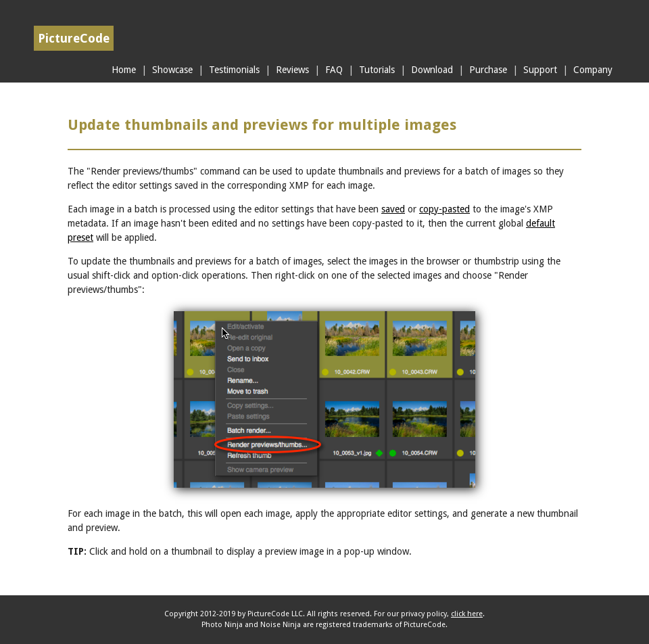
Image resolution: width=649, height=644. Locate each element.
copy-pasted (444, 209)
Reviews (292, 70)
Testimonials (234, 70)
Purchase (488, 70)
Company (593, 70)
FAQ (334, 70)
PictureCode (74, 38)
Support (540, 70)
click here (467, 614)
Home (124, 70)
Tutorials (377, 70)
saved (393, 209)
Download (432, 70)
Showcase (172, 70)
